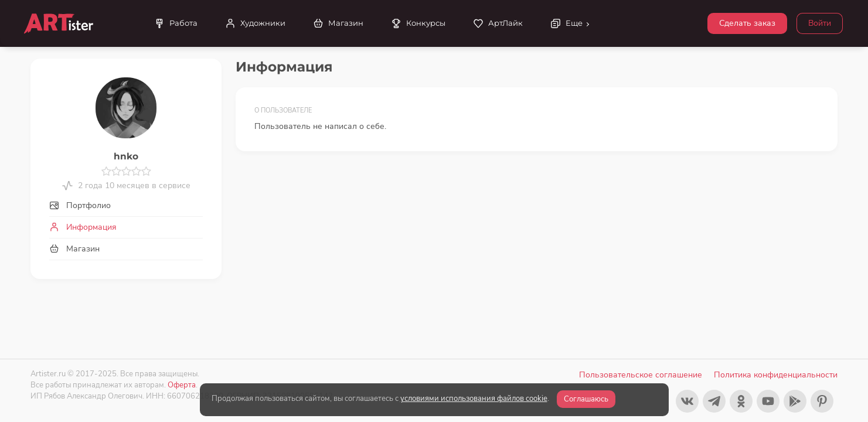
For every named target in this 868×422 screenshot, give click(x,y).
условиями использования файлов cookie (474, 399)
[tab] (126, 205)
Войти (820, 23)
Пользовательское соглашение (641, 375)
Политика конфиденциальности (776, 375)
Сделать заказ (747, 23)
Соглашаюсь (586, 399)
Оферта (182, 385)
